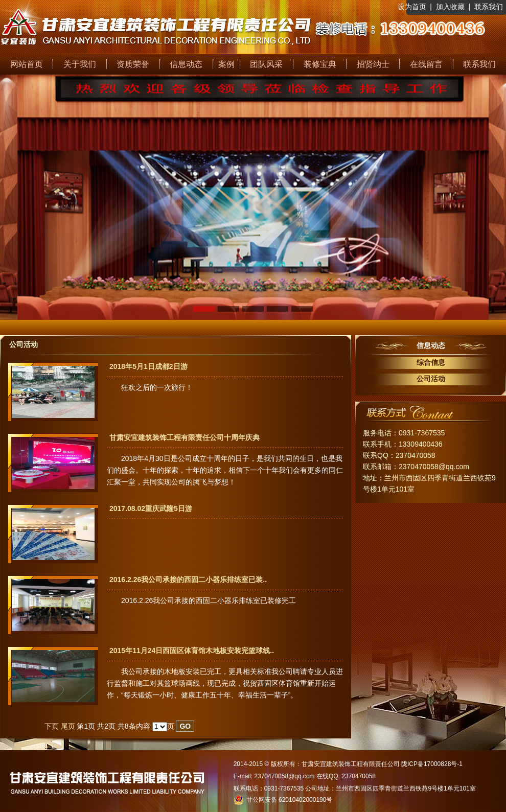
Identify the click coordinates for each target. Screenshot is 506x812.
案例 (226, 64)
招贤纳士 (373, 64)
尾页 (68, 726)
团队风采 (266, 64)
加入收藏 (450, 7)
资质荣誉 (133, 64)
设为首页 (412, 7)
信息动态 (186, 64)
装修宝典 (320, 64)
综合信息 (431, 363)
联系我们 (489, 7)
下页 (52, 726)
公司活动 (431, 379)
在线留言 (426, 64)
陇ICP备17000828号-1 (432, 764)
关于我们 (80, 64)
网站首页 (27, 64)
